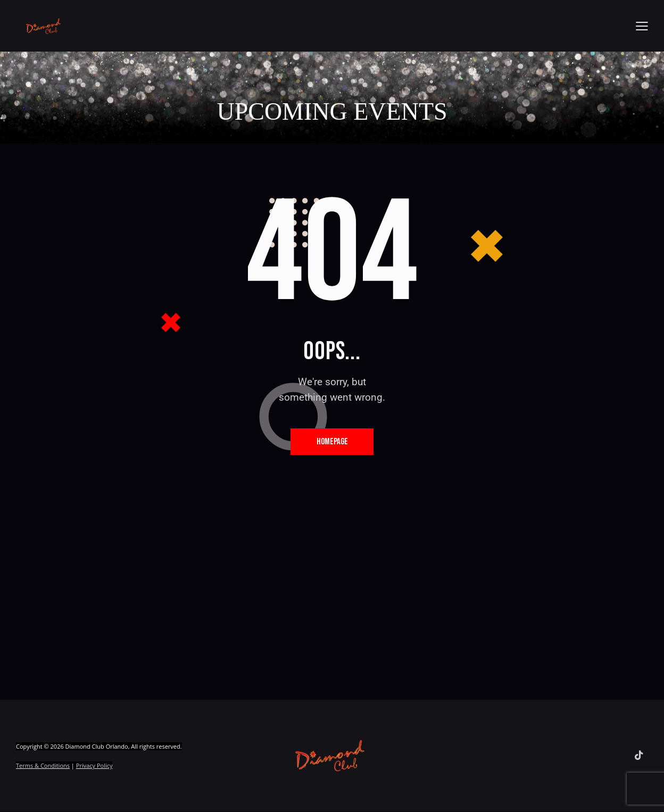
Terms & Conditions (43, 766)
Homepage (332, 442)
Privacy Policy (94, 766)
